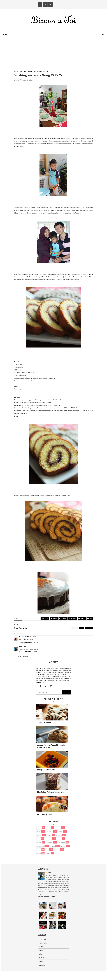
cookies (61, 832)
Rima (21, 646)
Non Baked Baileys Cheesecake (50, 792)
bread (48, 828)
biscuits (39, 828)
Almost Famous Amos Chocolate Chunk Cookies (51, 746)
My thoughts (41, 846)
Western (48, 854)
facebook (89, 628)
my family (49, 843)
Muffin (39, 843)
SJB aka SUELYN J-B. (26, 637)
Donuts (49, 835)
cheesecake (50, 832)
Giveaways (59, 835)
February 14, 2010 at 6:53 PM (29, 652)
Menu (5, 35)
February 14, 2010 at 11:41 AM (29, 642)
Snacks (39, 854)
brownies (58, 828)
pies (47, 850)
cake (39, 832)
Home (16, 71)
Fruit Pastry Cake (45, 815)
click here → (40, 682)
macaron (59, 839)
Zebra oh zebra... (45, 723)
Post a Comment (22, 656)
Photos (39, 850)
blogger (75, 628)
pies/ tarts (57, 850)
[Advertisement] (53, 56)
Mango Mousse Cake (46, 770)
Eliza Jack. (54, 976)
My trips (53, 846)
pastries (63, 846)
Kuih (39, 839)
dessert (39, 835)
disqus (82, 628)
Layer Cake (48, 839)
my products (62, 843)
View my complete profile (47, 897)
